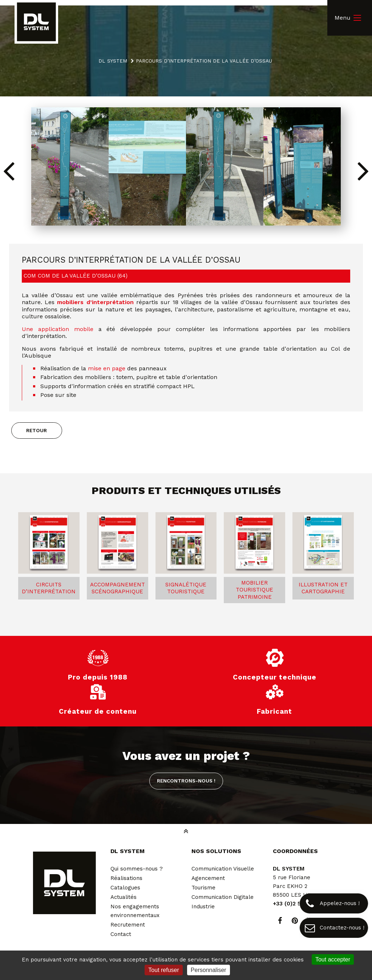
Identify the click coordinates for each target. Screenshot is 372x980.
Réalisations (126, 878)
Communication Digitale (223, 897)
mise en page (107, 368)
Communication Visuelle (223, 869)
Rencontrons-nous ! (186, 781)
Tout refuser (163, 970)
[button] (363, 170)
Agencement (208, 878)
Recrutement (128, 925)
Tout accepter (333, 959)
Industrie (203, 907)
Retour (37, 430)
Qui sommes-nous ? (137, 869)
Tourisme (203, 888)
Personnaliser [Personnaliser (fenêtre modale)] (209, 970)
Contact (121, 934)
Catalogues (125, 888)
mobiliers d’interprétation (95, 302)
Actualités (124, 897)
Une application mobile (60, 329)
